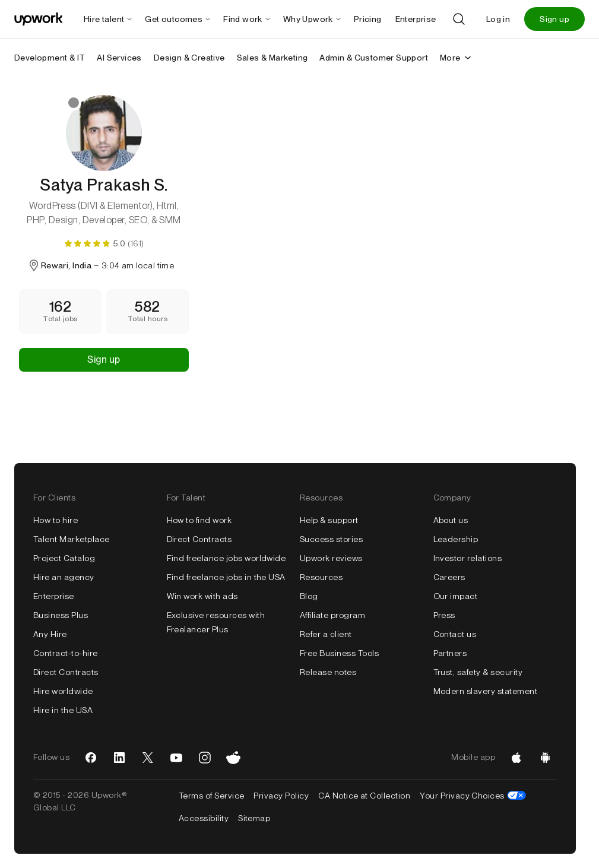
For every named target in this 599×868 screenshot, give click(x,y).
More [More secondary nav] (456, 58)
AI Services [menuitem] (119, 58)
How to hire (56, 520)
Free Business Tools (339, 653)
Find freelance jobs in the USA (226, 577)
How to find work (199, 520)
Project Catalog (64, 558)
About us (451, 520)
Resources (321, 577)
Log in (498, 19)
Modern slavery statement (486, 691)
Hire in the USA (63, 710)
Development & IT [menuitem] (50, 58)
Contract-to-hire (66, 653)
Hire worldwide (63, 691)
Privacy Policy (281, 796)
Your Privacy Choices (473, 796)
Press (444, 615)
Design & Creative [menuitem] (189, 58)
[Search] (459, 19)
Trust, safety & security (478, 672)
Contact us (455, 634)
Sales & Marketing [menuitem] (272, 58)
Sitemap (254, 818)
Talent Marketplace (72, 539)
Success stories (331, 539)
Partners (450, 653)
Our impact (456, 596)
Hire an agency (64, 577)
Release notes (328, 672)
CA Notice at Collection (364, 796)
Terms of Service (212, 796)
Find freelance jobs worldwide (226, 558)
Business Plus (61, 615)
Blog (309, 596)
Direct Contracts (66, 672)
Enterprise (54, 596)
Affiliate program (332, 615)
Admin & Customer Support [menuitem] (374, 58)
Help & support (329, 520)
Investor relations (468, 558)
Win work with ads (202, 596)
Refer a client (326, 634)
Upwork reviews (331, 558)
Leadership (456, 539)
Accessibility (204, 818)
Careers (449, 577)
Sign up (554, 19)
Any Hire (50, 634)
